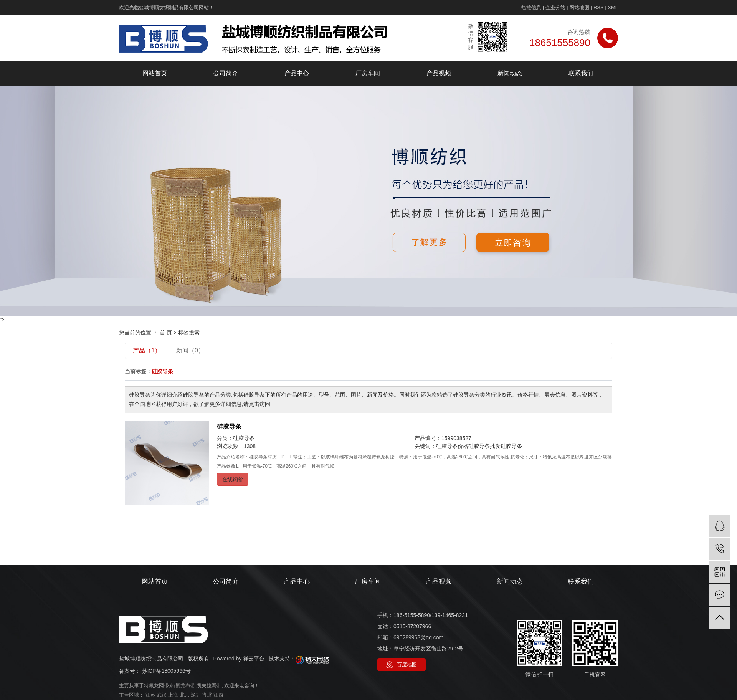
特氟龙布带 (183, 686)
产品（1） (147, 350)
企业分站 (555, 7)
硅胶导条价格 (452, 446)
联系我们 (581, 73)
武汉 (162, 695)
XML (613, 7)
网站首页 (155, 73)
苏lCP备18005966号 (166, 671)
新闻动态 (510, 73)
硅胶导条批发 (484, 446)
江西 (218, 695)
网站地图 (579, 7)
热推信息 (531, 7)
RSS (599, 7)
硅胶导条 (229, 426)
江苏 (150, 695)
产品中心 (297, 73)
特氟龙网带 (156, 686)
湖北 (207, 695)
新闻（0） (190, 350)
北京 (185, 695)
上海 (173, 695)
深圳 (196, 695)
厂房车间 (368, 73)
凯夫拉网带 (209, 686)
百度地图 (407, 664)
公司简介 (226, 73)
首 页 (166, 333)
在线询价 (233, 479)
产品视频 (439, 73)
